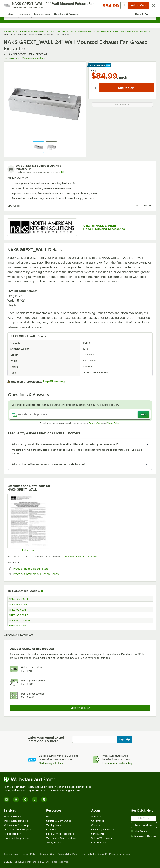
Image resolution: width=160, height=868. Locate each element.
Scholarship (98, 834)
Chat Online (139, 831)
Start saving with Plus (51, 763)
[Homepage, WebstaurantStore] (80, 6)
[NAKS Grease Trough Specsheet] (28, 523)
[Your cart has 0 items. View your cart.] (151, 6)
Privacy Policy (113, 423)
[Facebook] (25, 799)
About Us (96, 817)
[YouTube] (16, 799)
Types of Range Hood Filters (42, 569)
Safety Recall (53, 842)
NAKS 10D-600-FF (18, 610)
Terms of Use (95, 423)
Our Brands (98, 821)
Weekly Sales (54, 825)
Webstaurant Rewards (16, 821)
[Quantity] (95, 88)
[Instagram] (6, 799)
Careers (96, 825)
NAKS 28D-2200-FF (19, 621)
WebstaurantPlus (13, 817)
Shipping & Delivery (144, 836)
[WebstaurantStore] (49, 779)
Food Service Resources (60, 834)
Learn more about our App (117, 763)
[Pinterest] (44, 799)
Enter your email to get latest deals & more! (46, 739)
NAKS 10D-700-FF (18, 604)
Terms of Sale (11, 854)
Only (94, 70)
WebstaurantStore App (16, 825)
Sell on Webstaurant (102, 838)
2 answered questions (34, 58)
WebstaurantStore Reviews (61, 838)
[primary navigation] (11, 6)
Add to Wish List (122, 105)
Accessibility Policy (68, 854)
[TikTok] (35, 799)
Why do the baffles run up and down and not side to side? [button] (48, 464)
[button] (38, 147)
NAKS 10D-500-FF (18, 615)
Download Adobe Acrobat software (82, 556)
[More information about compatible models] (42, 591)
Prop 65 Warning (54, 381)
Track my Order (144, 825)
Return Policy (99, 842)
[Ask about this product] (80, 414)
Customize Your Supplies (17, 830)
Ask (144, 414)
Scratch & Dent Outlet (58, 821)
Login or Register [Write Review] (80, 708)
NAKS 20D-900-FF (19, 599)
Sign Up (125, 739)
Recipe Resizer (12, 834)
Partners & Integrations (16, 838)
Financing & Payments (104, 830)
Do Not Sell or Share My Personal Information (107, 854)
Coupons (51, 830)
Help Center (144, 818)
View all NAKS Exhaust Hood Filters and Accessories (104, 227)
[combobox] (80, 16)
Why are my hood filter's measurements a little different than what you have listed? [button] (65, 444)
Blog (49, 817)
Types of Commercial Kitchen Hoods (47, 574)
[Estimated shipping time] (62, 172)
